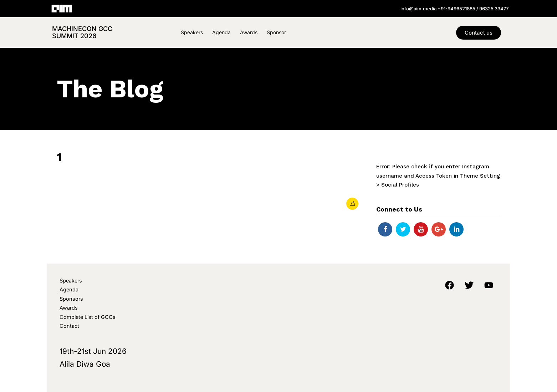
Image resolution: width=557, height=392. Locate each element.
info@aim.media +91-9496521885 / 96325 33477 (454, 9)
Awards (249, 32)
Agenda (221, 32)
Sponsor (276, 32)
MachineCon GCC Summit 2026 (82, 32)
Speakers (192, 32)
